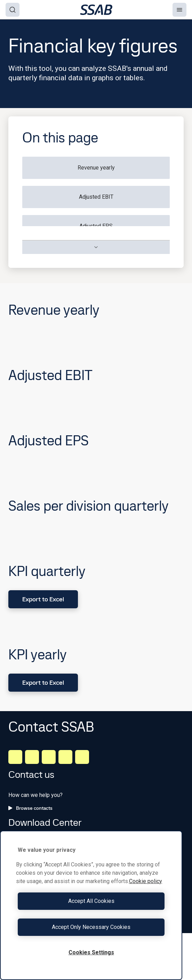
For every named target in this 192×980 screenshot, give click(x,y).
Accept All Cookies (91, 901)
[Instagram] (49, 757)
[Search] (13, 10)
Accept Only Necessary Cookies (91, 927)
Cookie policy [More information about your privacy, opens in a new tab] (146, 881)
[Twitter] (65, 757)
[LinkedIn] (15, 757)
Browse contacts (30, 808)
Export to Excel (43, 599)
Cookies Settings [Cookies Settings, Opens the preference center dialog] (91, 952)
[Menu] (179, 10)
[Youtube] (82, 757)
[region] (91, 905)
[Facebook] (32, 757)
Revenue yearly (96, 168)
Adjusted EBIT (96, 197)
